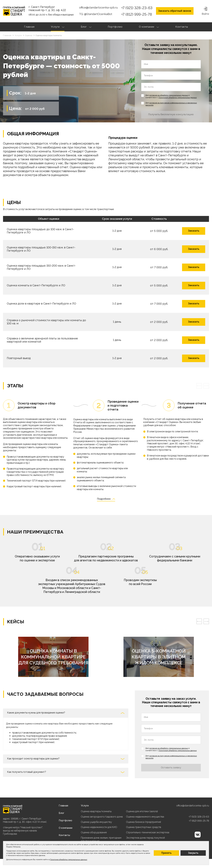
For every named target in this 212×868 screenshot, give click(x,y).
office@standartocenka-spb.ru (98, 8)
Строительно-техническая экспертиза (148, 832)
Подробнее (106, 499)
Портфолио (115, 27)
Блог (86, 27)
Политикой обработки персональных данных (178, 98)
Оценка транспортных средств (144, 827)
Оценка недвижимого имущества (145, 817)
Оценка (29, 35)
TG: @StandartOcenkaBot (96, 14)
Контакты (182, 27)
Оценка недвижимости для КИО (99, 827)
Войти (205, 11)
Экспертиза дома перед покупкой (145, 838)
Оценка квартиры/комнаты (96, 811)
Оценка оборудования (94, 832)
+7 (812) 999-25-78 (137, 14)
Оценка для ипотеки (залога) (142, 811)
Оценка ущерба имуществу (96, 822)
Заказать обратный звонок (175, 11)
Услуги (58, 27)
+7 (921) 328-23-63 (137, 8)
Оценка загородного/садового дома (102, 817)
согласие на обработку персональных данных (169, 95)
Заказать (194, 231)
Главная (29, 27)
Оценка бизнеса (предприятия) (144, 822)
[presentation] (199, 386)
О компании (149, 27)
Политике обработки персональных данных (69, 860)
